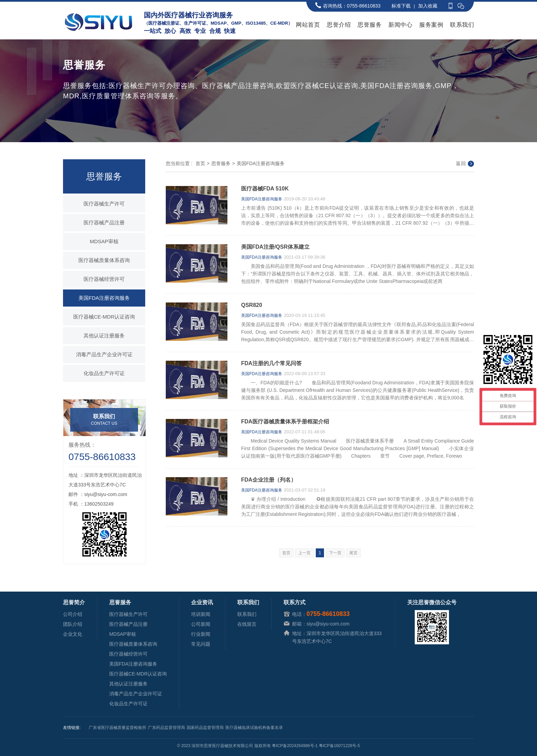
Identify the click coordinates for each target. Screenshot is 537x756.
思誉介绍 (339, 25)
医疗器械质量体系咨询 (104, 260)
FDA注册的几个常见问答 (271, 363)
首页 (200, 163)
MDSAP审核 (104, 241)
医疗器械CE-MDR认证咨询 (104, 317)
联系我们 (462, 25)
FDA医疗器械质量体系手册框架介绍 (285, 422)
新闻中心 (400, 25)
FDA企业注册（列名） (269, 480)
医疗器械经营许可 (104, 279)
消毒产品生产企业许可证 (104, 354)
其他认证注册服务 (104, 336)
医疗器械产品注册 (104, 222)
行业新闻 (201, 634)
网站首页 (308, 25)
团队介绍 (73, 624)
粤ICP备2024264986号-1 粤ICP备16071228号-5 (316, 746)
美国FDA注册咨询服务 (104, 298)
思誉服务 (370, 25)
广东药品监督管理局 (166, 728)
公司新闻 (201, 624)
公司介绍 (73, 614)
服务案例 (431, 25)
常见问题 (201, 644)
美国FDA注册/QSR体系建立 (275, 247)
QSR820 (252, 305)
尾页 (353, 553)
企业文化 (73, 634)
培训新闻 (201, 614)
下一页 (335, 553)
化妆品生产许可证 (104, 373)
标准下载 (401, 6)
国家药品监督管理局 (205, 728)
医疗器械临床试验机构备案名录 (254, 728)
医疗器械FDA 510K (265, 189)
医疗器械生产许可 (104, 204)
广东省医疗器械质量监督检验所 (117, 728)
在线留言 (247, 624)
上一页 (304, 553)
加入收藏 (428, 6)
